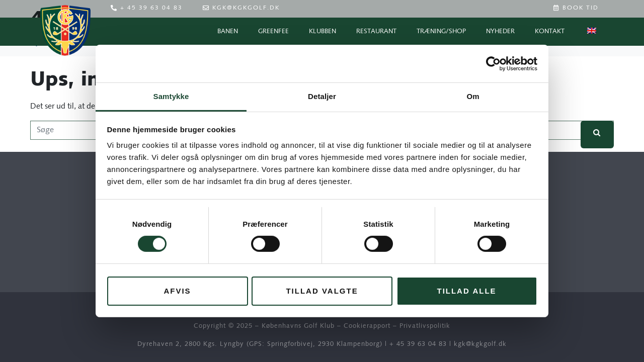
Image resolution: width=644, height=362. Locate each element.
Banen (228, 31)
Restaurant (376, 31)
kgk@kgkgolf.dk (480, 344)
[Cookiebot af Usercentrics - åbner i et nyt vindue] (493, 63)
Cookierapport (367, 326)
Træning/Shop (441, 31)
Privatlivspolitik (425, 326)
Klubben (323, 31)
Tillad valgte (322, 291)
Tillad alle (466, 291)
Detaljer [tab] (322, 96)
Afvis (177, 291)
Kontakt (550, 31)
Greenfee (273, 31)
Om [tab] (473, 96)
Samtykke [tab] (171, 96)
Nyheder (500, 31)
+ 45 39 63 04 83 (418, 344)
